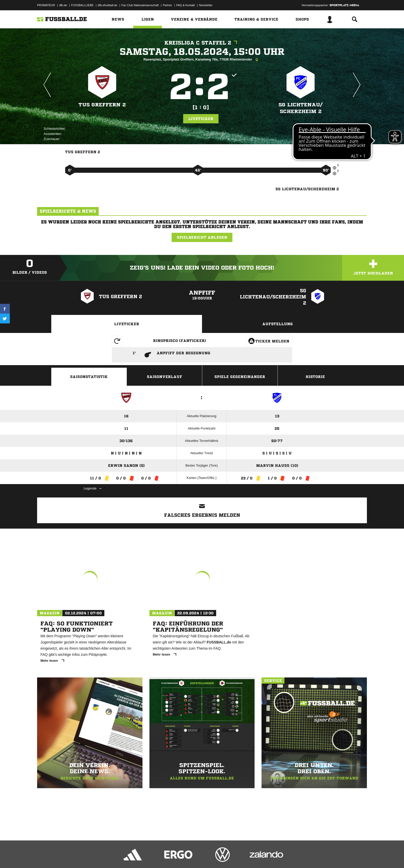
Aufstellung (277, 324)
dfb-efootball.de (107, 5)
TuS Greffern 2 (102, 105)
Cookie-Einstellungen (188, 856)
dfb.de (63, 5)
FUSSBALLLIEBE (82, 5)
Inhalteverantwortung (157, 856)
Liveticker (201, 119)
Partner (167, 5)
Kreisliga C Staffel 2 (202, 43)
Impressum (44, 856)
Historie (315, 377)
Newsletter (206, 5)
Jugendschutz (130, 856)
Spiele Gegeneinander (240, 377)
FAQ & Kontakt (186, 5)
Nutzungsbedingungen (102, 856)
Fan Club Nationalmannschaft (140, 5)
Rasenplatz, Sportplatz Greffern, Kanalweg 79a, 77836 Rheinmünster (202, 60)
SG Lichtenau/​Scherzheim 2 (301, 108)
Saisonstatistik (89, 377)
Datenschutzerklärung (70, 856)
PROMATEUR (46, 5)
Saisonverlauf (165, 377)
